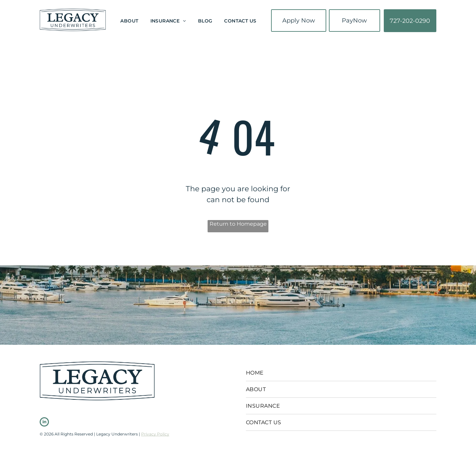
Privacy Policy (155, 434)
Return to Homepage (238, 224)
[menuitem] (129, 21)
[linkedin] (44, 423)
